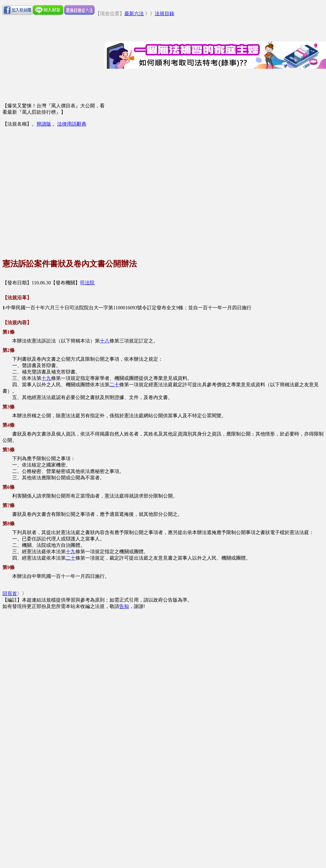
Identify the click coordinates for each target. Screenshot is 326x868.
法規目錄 (165, 14)
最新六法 (134, 14)
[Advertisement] (59, 188)
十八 (105, 341)
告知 (124, 606)
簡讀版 (44, 124)
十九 (46, 378)
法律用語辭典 (72, 124)
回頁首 (10, 594)
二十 (114, 385)
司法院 (87, 283)
